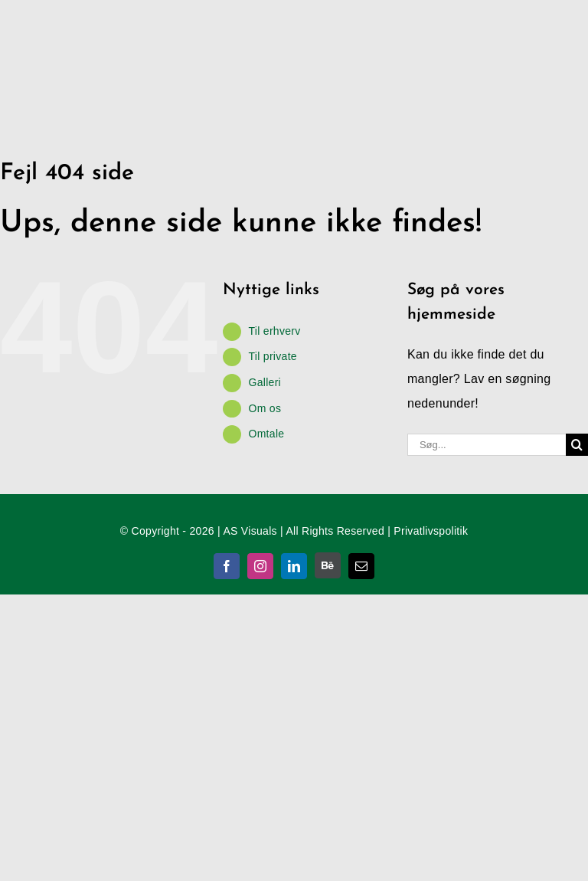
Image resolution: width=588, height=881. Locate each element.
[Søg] (577, 445)
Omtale (266, 434)
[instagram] (260, 566)
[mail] (361, 566)
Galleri (265, 382)
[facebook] (227, 566)
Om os (265, 408)
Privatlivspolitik (431, 531)
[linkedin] (294, 566)
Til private (272, 356)
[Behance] (328, 565)
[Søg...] (487, 445)
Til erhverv (274, 331)
